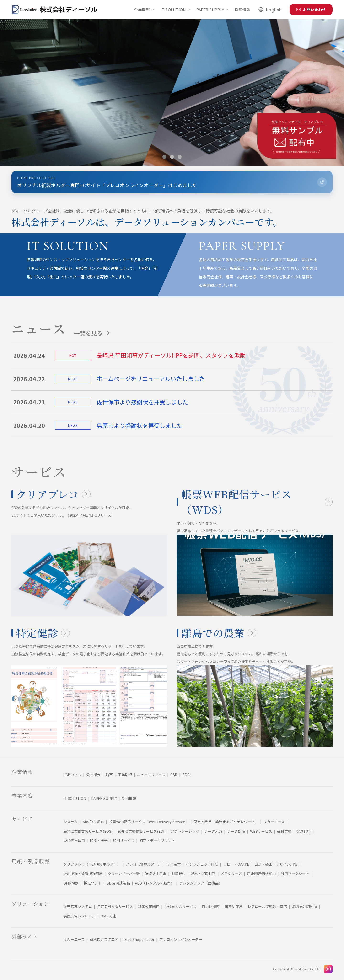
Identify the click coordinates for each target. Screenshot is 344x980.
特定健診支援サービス (115, 906)
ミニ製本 (174, 864)
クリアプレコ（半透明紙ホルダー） (92, 864)
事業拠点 (125, 775)
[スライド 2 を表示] (172, 157)
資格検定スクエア (104, 939)
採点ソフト (93, 883)
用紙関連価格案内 (261, 873)
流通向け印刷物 (304, 906)
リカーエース (274, 822)
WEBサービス (261, 831)
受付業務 (284, 831)
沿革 (109, 775)
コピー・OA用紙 (236, 864)
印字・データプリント (157, 840)
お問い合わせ (311, 10)
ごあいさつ (72, 775)
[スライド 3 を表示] (180, 157)
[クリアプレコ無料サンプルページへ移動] (297, 136)
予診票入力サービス (180, 906)
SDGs (187, 775)
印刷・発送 (99, 840)
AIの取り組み (93, 822)
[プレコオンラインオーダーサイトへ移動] (172, 182)
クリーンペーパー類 (124, 873)
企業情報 (144, 10)
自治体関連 (211, 906)
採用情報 (242, 10)
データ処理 (236, 831)
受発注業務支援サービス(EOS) (88, 831)
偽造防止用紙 (156, 873)
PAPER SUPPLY (213, 10)
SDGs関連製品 (118, 883)
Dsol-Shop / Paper (139, 939)
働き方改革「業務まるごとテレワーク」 (226, 822)
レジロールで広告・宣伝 (267, 906)
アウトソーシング (185, 831)
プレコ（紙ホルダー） (144, 864)
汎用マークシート (295, 873)
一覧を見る (93, 333)
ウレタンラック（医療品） (201, 883)
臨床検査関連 (149, 906)
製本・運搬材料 (203, 873)
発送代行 (304, 831)
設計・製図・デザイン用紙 (276, 864)
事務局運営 (234, 906)
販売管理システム (78, 906)
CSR (174, 775)
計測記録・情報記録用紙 (83, 873)
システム (70, 822)
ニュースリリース (151, 775)
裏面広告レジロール (79, 916)
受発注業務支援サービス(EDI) (142, 831)
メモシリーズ (231, 873)
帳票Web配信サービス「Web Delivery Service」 (149, 822)
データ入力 (213, 831)
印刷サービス (124, 840)
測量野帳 (178, 873)
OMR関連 (108, 916)
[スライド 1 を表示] (164, 157)
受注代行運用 (74, 840)
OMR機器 (71, 883)
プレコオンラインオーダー (181, 939)
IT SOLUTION (175, 10)
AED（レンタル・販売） (155, 883)
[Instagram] (328, 969)
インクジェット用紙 (202, 864)
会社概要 (93, 775)
